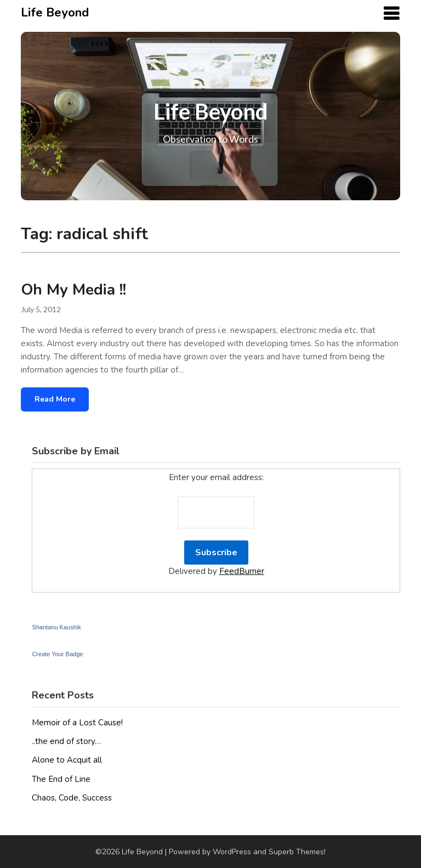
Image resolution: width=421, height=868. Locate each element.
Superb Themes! (297, 852)
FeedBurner (242, 571)
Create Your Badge (57, 654)
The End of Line (61, 779)
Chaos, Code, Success (72, 798)
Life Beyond (55, 13)
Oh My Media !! (73, 290)
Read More (55, 399)
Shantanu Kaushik (56, 627)
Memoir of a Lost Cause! (77, 723)
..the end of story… (66, 741)
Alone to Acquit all (67, 760)
